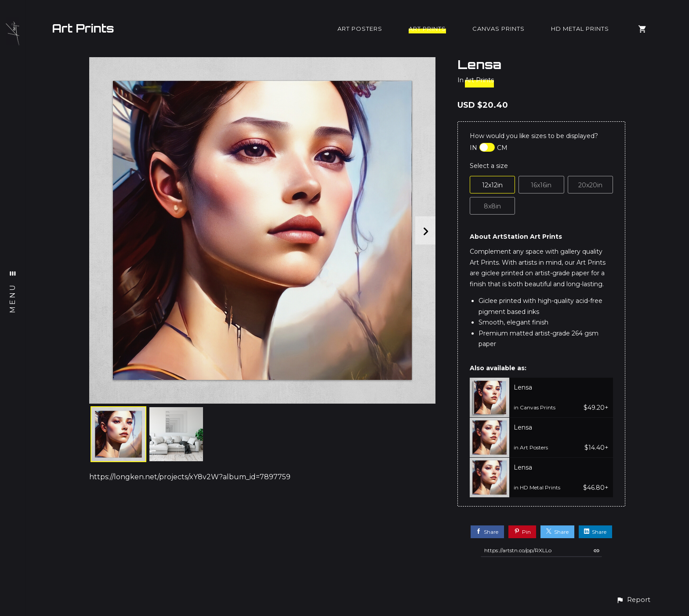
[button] (633, 600)
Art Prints (83, 28)
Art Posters (360, 29)
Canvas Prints (499, 29)
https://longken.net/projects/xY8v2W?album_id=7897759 (190, 477)
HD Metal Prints (580, 29)
